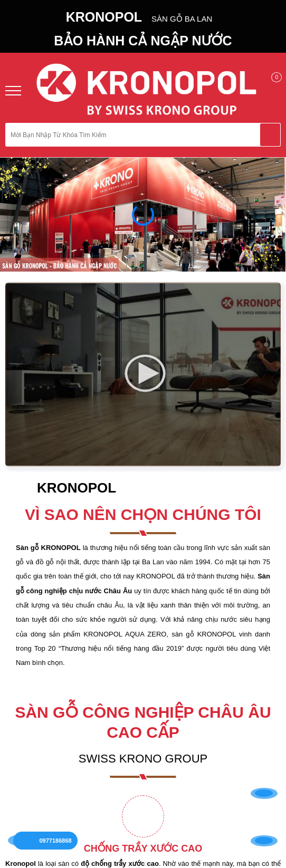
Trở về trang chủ (143, 254)
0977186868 (58, 835)
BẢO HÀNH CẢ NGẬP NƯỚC (143, 41)
